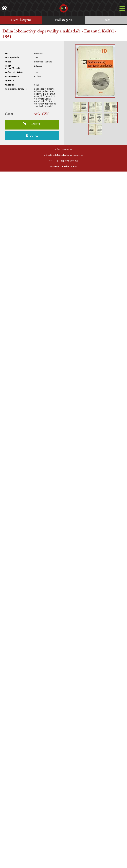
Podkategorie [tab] (64, 20)
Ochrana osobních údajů (63, 166)
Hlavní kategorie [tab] (21, 20)
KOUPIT (32, 124)
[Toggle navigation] (122, 8)
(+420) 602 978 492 (68, 161)
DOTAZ (32, 136)
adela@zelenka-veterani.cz (68, 155)
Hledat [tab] (106, 20)
